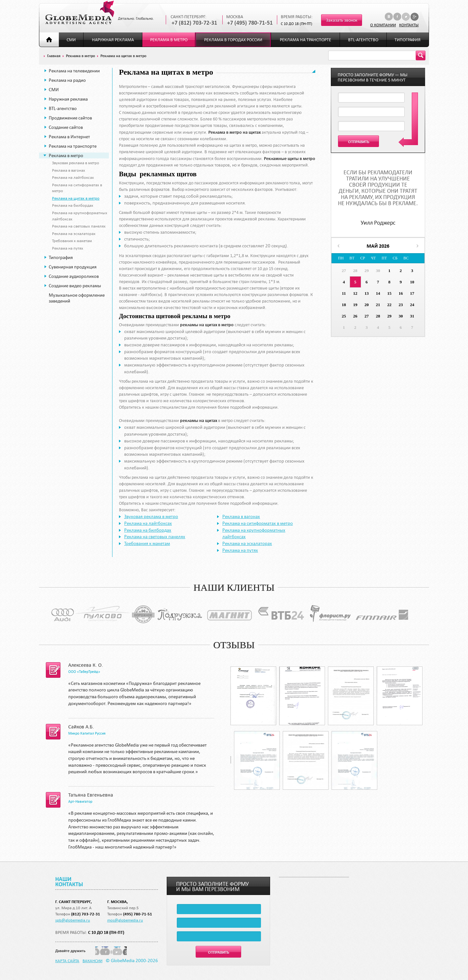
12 (355, 293)
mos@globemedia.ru (125, 920)
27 (344, 271)
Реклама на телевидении (74, 71)
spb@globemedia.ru (73, 920)
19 (355, 305)
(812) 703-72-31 (86, 914)
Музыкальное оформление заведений (77, 298)
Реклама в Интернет (69, 137)
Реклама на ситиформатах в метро (258, 523)
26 (355, 316)
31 (412, 316)
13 (367, 293)
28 (355, 271)
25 (344, 316)
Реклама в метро (169, 40)
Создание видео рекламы (75, 286)
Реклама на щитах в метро (76, 198)
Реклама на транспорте (305, 40)
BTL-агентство (363, 40)
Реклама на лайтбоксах (73, 177)
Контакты (409, 25)
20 (367, 305)
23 (401, 305)
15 (390, 293)
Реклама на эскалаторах (74, 233)
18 (344, 305)
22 (390, 305)
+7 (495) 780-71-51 (250, 23)
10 (412, 282)
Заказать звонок (342, 20)
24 (412, 305)
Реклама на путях (68, 248)
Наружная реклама (113, 40)
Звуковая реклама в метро (76, 163)
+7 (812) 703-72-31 (194, 23)
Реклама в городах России (233, 40)
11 (344, 293)
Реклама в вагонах (69, 170)
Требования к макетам (72, 241)
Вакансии (92, 961)
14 (378, 293)
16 (401, 293)
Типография (408, 40)
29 (367, 271)
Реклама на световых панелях (79, 226)
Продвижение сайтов (70, 118)
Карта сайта (67, 961)
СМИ (71, 40)
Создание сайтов (66, 127)
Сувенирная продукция (73, 267)
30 (378, 271)
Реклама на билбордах (73, 205)
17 (412, 293)
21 (378, 305)
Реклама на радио (67, 80)
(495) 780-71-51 (138, 914)
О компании (383, 25)
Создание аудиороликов (74, 276)
